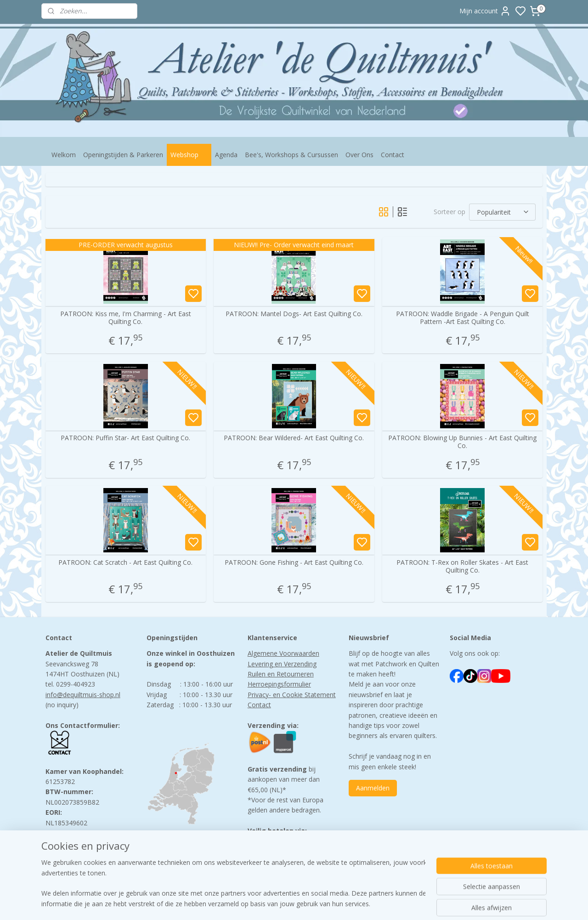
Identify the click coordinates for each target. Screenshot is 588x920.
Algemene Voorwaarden (283, 653)
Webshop (189, 155)
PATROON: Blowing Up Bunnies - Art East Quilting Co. (462, 442)
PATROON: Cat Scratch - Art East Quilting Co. (125, 563)
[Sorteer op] (502, 212)
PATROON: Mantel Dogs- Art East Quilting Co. (294, 314)
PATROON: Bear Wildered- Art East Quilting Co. (294, 438)
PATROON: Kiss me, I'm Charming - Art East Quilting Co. (126, 318)
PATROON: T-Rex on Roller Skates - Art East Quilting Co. (462, 567)
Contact (393, 155)
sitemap (332, 903)
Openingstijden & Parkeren (123, 155)
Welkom (64, 155)
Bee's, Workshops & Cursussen (291, 155)
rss (352, 903)
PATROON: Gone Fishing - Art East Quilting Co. (294, 563)
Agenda (226, 155)
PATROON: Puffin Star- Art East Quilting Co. (125, 438)
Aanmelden (373, 788)
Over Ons (359, 155)
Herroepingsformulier (279, 684)
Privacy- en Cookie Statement (292, 695)
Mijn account (485, 11)
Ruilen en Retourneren (281, 674)
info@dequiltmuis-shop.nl (83, 695)
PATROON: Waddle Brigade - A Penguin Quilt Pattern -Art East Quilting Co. (463, 318)
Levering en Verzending (282, 664)
